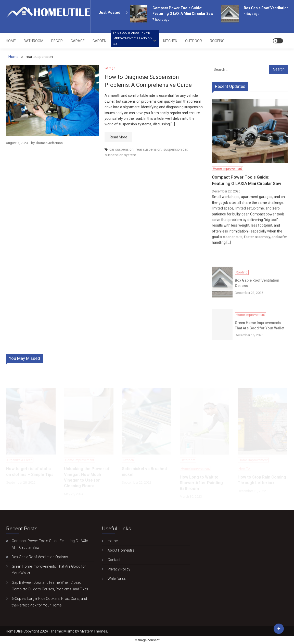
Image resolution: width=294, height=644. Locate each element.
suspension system (121, 155)
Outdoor (194, 41)
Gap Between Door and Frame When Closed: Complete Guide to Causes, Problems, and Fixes (50, 586)
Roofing (217, 41)
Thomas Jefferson (49, 143)
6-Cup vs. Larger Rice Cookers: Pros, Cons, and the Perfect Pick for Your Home (49, 602)
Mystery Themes (93, 631)
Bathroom (34, 41)
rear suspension (149, 149)
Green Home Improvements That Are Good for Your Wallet (260, 332)
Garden (99, 41)
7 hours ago (161, 20)
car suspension (122, 149)
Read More (118, 137)
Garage (78, 41)
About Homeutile (118, 550)
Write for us (114, 579)
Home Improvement (135, 40)
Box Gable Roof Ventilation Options (257, 290)
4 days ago (252, 14)
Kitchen (170, 41)
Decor (57, 41)
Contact (111, 560)
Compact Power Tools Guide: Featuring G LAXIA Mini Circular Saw (247, 181)
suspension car (175, 149)
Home (11, 41)
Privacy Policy (116, 569)
